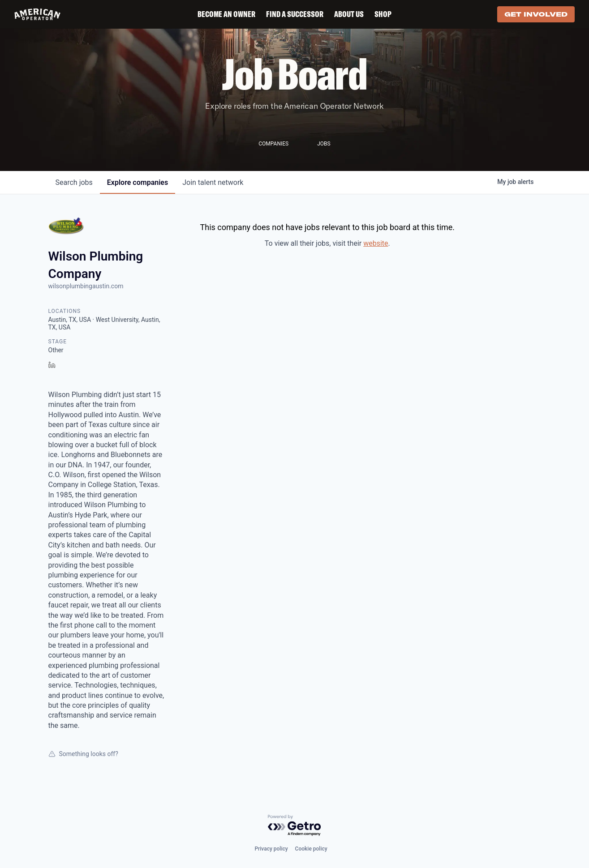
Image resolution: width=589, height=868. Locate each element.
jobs (74, 182)
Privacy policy (271, 849)
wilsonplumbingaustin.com (86, 286)
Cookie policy (311, 849)
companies (138, 182)
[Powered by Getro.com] (295, 826)
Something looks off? (83, 754)
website (376, 243)
